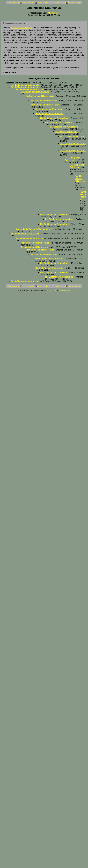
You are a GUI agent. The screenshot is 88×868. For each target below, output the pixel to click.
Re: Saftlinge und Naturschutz (25, 85)
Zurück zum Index (44, 3)
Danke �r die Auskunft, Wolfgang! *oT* (34, 229)
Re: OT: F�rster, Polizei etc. (73, 137)
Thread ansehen (14, 3)
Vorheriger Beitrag (59, 3)
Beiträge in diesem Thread (44, 78)
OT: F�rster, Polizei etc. (66, 132)
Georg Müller (52, 291)
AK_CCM (53, 13)
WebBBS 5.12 (65, 291)
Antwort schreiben (28, 3)
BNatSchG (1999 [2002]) (22, 28)
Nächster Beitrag (74, 3)
